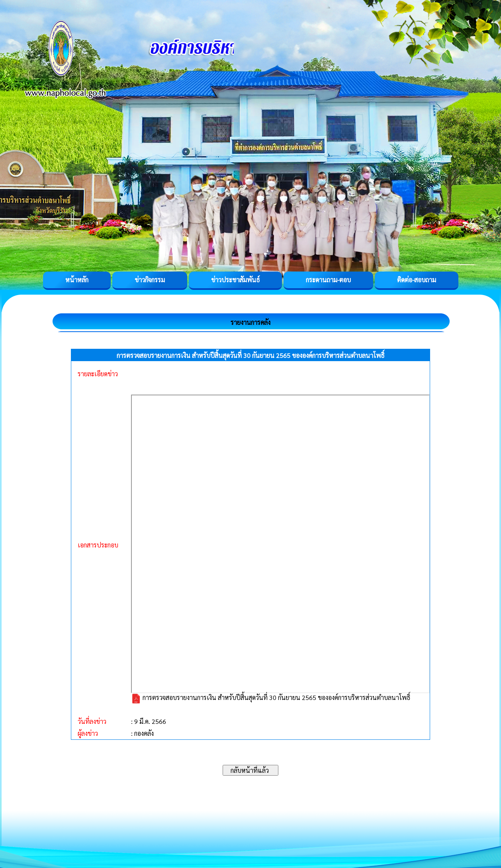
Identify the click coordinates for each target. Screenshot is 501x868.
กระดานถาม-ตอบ (328, 280)
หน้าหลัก (77, 280)
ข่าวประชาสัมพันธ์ (235, 280)
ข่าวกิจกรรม (150, 280)
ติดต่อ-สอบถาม (417, 280)
